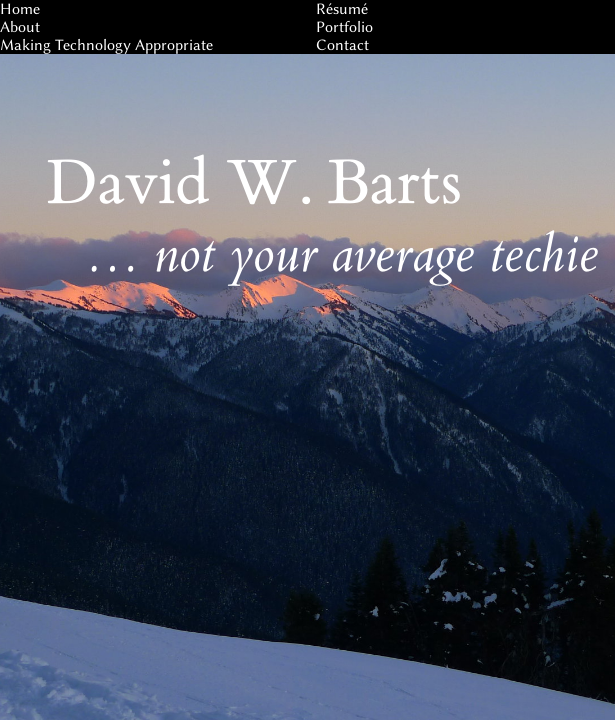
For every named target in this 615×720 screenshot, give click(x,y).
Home (20, 9)
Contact (342, 45)
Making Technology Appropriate (106, 45)
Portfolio (344, 27)
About (20, 27)
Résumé (342, 9)
